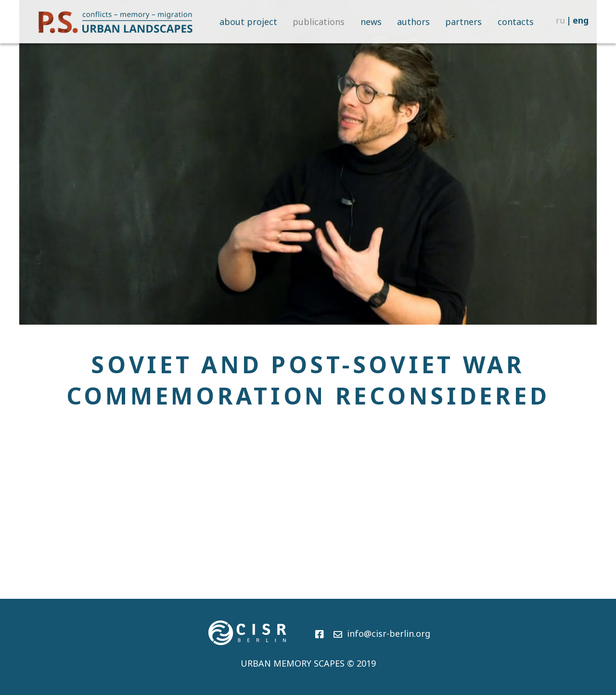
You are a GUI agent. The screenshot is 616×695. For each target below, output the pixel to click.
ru (560, 20)
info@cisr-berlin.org (382, 633)
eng (581, 20)
